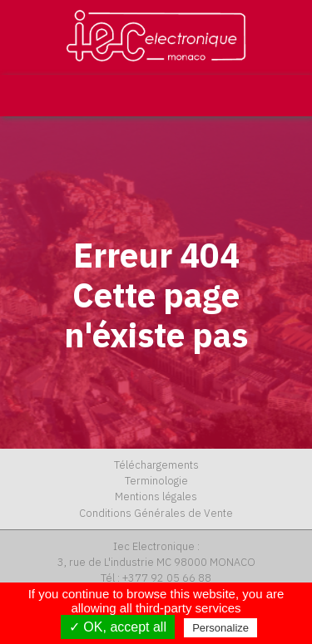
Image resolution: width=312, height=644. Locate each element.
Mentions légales (156, 497)
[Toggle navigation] (285, 96)
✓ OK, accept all (118, 627)
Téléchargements (156, 465)
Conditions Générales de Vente (156, 513)
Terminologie (156, 481)
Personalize (220, 628)
